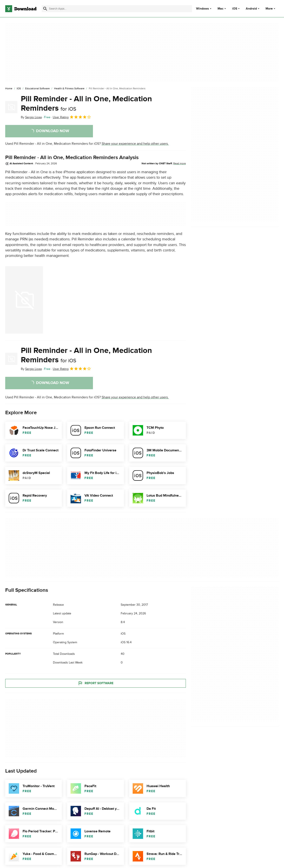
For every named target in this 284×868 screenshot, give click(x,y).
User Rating (72, 117)
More (271, 9)
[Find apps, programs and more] (117, 9)
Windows (202, 9)
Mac (220, 9)
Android (251, 9)
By (31, 117)
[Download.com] (21, 9)
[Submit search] (45, 9)
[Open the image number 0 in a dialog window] (24, 300)
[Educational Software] (37, 89)
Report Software (96, 683)
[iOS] (19, 89)
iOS (235, 9)
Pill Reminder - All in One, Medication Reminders (86, 104)
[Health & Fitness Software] (69, 89)
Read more (180, 163)
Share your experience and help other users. (135, 144)
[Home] (9, 89)
